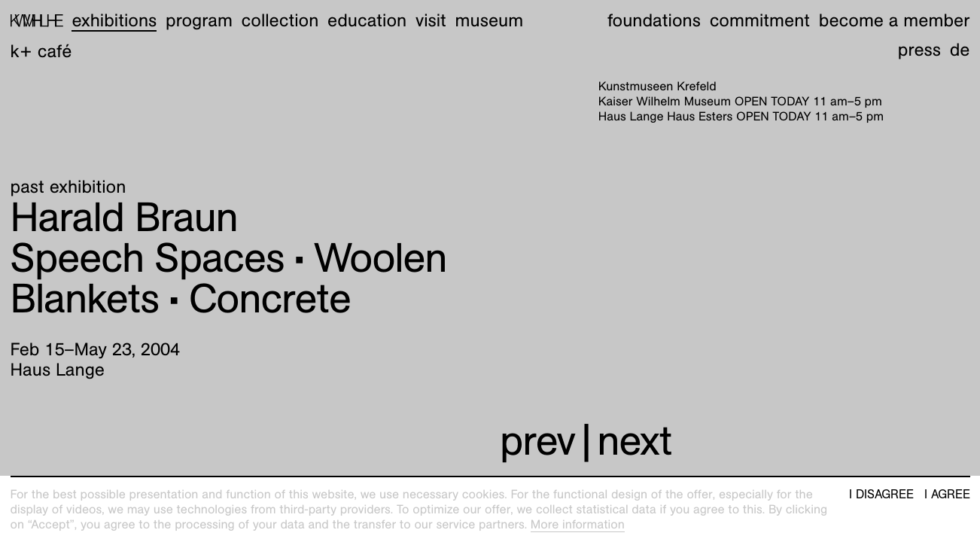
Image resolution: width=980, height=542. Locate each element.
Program (199, 20)
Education (367, 20)
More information (578, 524)
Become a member (895, 20)
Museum (490, 20)
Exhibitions (114, 20)
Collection (280, 20)
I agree (947, 495)
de (960, 50)
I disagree (881, 495)
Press (919, 50)
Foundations (654, 20)
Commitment (760, 20)
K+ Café (41, 51)
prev (537, 441)
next (634, 441)
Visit (431, 20)
